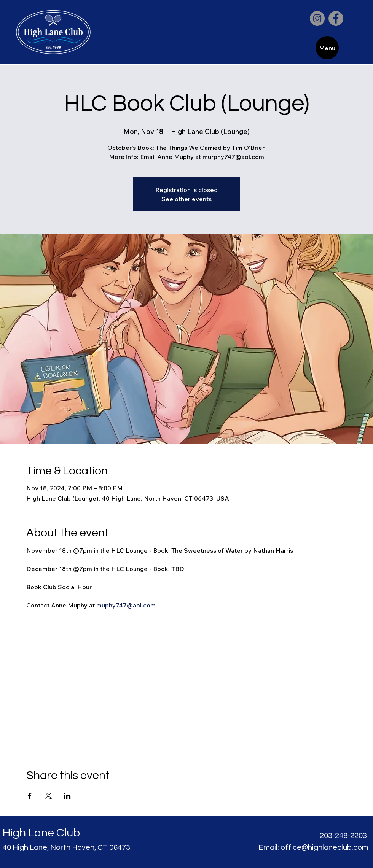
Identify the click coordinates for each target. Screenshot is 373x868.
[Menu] (327, 48)
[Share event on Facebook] (30, 796)
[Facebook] (336, 18)
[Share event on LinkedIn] (67, 796)
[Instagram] (317, 18)
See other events (186, 199)
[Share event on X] (49, 796)
